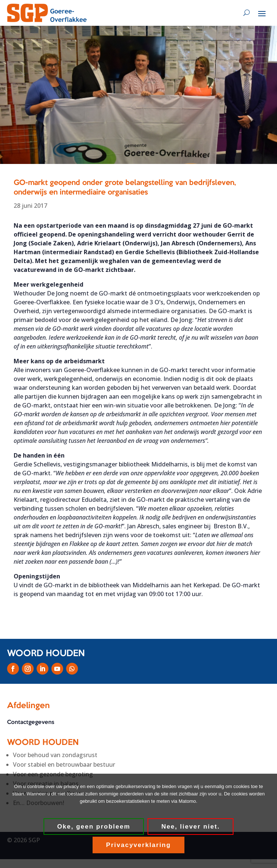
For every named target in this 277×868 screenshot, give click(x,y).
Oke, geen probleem (94, 827)
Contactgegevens (31, 722)
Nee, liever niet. (191, 827)
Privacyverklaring (139, 845)
